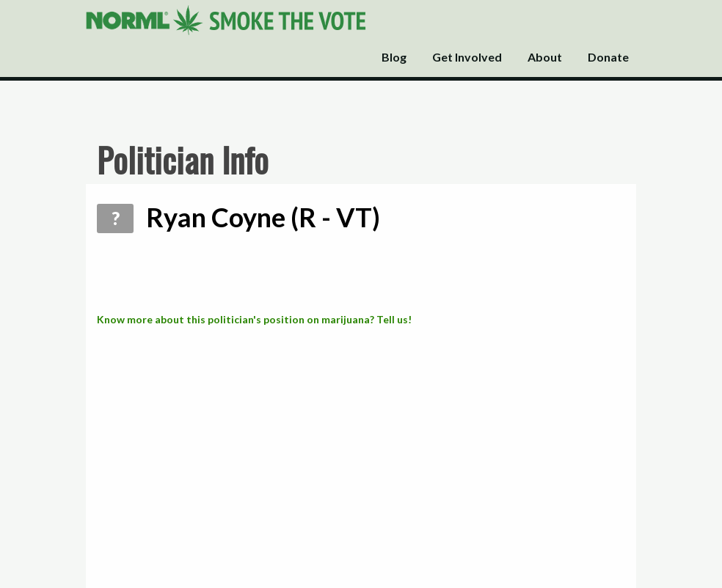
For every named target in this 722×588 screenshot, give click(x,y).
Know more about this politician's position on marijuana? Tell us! (254, 319)
